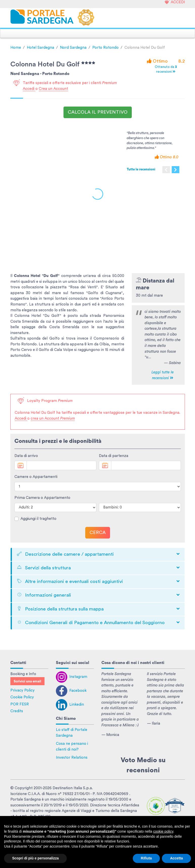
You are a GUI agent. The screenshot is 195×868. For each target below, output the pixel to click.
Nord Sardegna (73, 48)
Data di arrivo (26, 456)
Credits (17, 711)
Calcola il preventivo (98, 112)
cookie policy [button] (163, 831)
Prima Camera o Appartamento (42, 498)
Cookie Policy (22, 697)
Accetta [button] (176, 858)
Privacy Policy (23, 690)
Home (16, 48)
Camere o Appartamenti (36, 477)
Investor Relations (72, 758)
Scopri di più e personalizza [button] (35, 858)
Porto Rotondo (105, 48)
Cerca (98, 533)
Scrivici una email (27, 681)
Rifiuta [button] (146, 858)
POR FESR (20, 704)
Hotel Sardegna (40, 48)
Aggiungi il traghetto (38, 519)
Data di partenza (114, 456)
